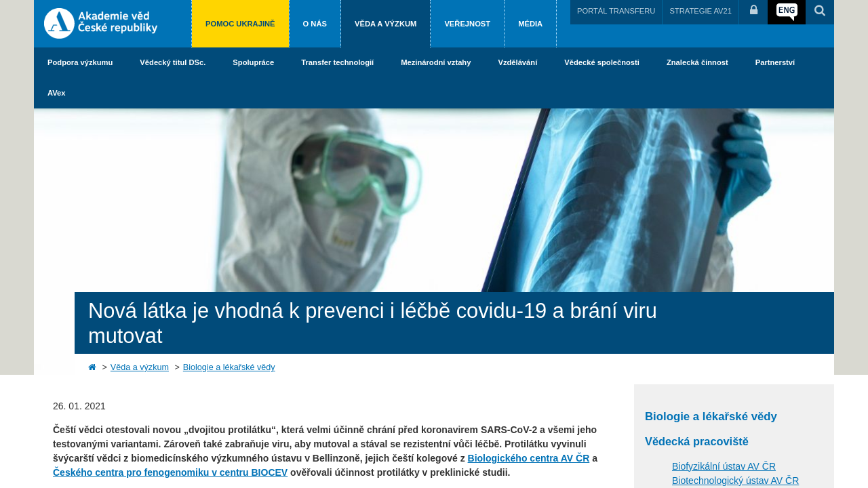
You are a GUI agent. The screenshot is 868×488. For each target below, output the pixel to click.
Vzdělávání (517, 62)
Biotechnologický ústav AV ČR (735, 481)
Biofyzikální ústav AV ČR (724, 466)
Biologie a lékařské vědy (229, 367)
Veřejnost (467, 24)
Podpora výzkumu (80, 62)
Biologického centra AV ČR (529, 458)
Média (530, 24)
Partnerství (775, 62)
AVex (57, 93)
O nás (315, 24)
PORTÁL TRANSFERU (616, 11)
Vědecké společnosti (602, 62)
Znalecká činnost (697, 62)
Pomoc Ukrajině (240, 24)
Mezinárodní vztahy (436, 62)
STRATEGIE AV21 (701, 11)
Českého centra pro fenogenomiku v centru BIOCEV (170, 472)
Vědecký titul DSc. (173, 62)
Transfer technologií (337, 62)
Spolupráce (253, 62)
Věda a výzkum (386, 24)
